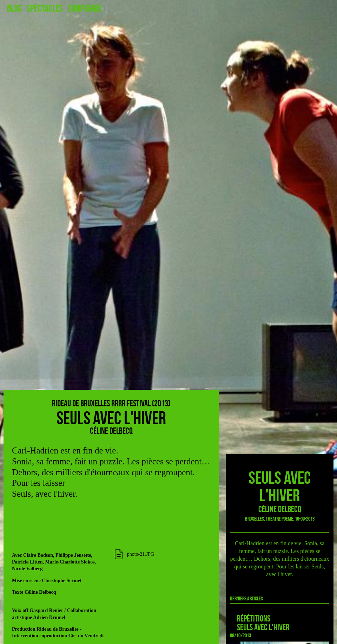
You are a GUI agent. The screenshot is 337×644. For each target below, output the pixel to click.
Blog (14, 8)
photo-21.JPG (141, 554)
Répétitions (254, 619)
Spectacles (45, 8)
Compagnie (84, 8)
